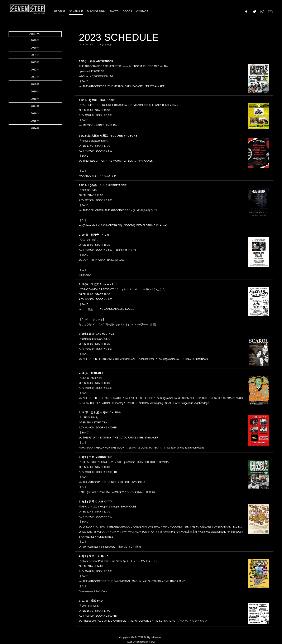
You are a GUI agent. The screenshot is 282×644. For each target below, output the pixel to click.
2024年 (35, 55)
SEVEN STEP (137, 637)
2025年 (35, 48)
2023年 (35, 62)
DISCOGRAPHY (96, 11)
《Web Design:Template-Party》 (141, 642)
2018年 (35, 99)
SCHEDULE (76, 11)
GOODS (127, 11)
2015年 (35, 121)
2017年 (35, 106)
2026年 (35, 40)
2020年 (35, 84)
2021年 (35, 77)
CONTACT (142, 11)
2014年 (35, 128)
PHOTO (114, 11)
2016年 (35, 114)
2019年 (35, 92)
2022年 (35, 70)
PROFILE (60, 11)
